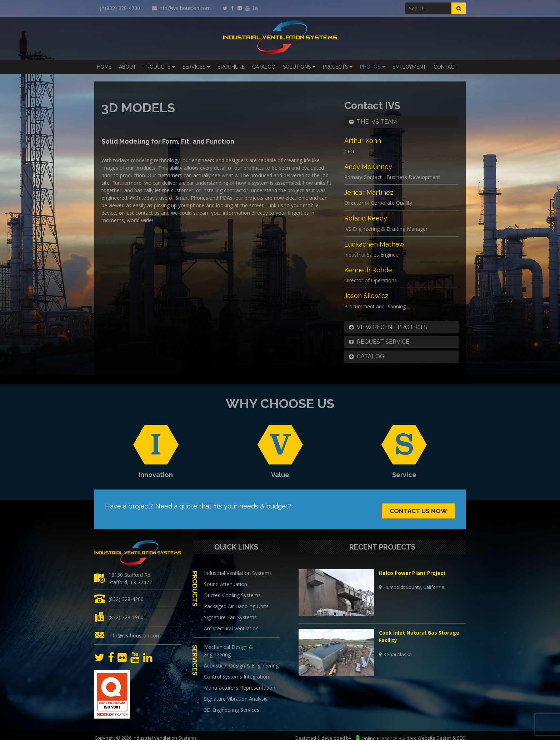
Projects (335, 67)
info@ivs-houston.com (135, 629)
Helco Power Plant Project (412, 567)
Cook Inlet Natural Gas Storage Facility (419, 630)
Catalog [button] (366, 357)
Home (104, 67)
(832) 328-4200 (126, 593)
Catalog (264, 67)
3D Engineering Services (232, 704)
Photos (370, 67)
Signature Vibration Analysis (236, 693)
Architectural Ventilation (231, 622)
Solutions (297, 67)
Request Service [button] (379, 342)
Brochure (231, 67)
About (127, 67)
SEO (461, 732)
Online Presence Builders (384, 732)
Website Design (434, 732)
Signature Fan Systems (230, 611)
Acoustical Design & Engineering (241, 659)
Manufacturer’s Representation (240, 682)
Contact (446, 67)
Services (194, 67)
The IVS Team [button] (372, 122)
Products (157, 67)
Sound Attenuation (226, 578)
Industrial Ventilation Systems (238, 567)
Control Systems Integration (236, 671)
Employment (409, 67)
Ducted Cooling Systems (232, 589)
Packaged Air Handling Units (236, 600)
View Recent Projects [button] (387, 327)
